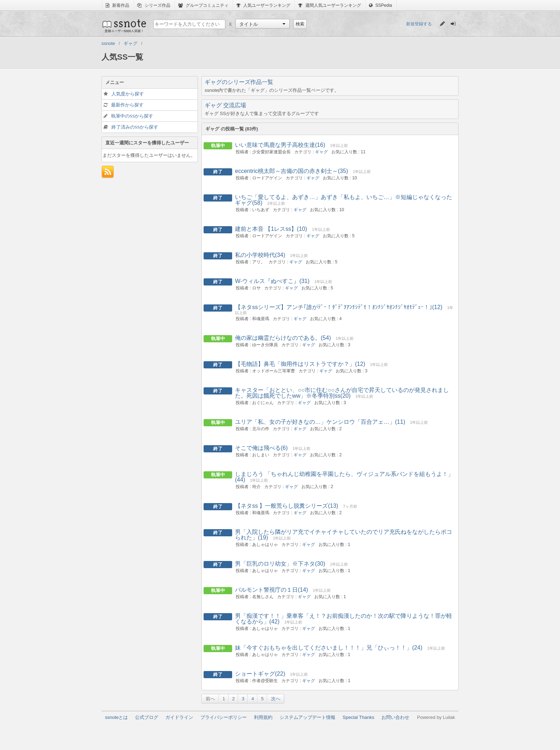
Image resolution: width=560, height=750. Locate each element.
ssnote (124, 26)
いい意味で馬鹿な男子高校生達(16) (280, 145)
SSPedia (381, 5)
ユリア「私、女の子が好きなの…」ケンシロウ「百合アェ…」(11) (320, 422)
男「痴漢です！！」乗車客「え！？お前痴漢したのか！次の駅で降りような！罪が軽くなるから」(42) (344, 619)
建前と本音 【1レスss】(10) (271, 229)
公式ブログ (147, 717)
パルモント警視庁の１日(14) (271, 590)
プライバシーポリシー (224, 717)
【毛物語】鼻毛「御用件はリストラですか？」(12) (300, 364)
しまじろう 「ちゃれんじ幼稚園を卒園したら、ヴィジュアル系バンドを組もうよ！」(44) (344, 477)
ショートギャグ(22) (260, 674)
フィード (108, 172)
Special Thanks (358, 717)
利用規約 (263, 717)
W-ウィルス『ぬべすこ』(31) (272, 281)
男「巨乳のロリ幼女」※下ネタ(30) (280, 564)
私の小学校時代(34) (260, 255)
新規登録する (419, 24)
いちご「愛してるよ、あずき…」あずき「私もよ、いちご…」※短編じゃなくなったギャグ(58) (344, 200)
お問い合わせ (395, 717)
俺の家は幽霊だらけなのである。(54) (283, 338)
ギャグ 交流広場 (225, 105)
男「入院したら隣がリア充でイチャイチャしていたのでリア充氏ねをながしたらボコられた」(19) (344, 535)
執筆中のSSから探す (132, 116)
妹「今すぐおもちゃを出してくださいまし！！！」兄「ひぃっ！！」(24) (329, 648)
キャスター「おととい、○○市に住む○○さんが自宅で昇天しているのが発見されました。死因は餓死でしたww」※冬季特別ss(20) (342, 393)
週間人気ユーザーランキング (329, 5)
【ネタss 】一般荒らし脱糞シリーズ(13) (287, 506)
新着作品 (117, 5)
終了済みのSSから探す (135, 127)
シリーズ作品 (154, 5)
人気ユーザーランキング (263, 5)
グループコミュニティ (203, 5)
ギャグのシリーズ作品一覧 (239, 82)
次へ (276, 699)
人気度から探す (128, 94)
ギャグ (321, 152)
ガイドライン (179, 717)
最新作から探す (127, 105)
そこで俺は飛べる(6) (261, 448)
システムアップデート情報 (307, 717)
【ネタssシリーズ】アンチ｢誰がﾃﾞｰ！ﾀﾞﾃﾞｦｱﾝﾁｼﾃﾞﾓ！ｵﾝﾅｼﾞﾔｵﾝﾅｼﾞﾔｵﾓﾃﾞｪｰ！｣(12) (339, 307)
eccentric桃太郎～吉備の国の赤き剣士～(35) (291, 171)
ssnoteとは (116, 717)
